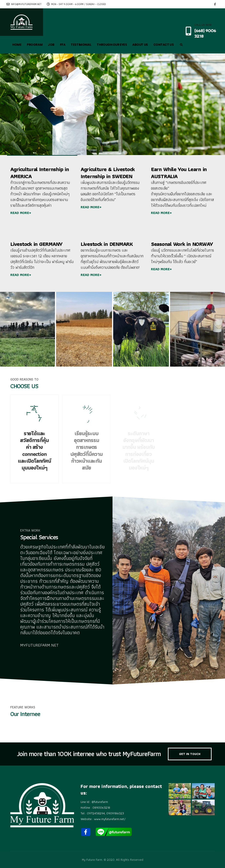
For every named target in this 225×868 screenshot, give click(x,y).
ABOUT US (140, 45)
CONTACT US (164, 45)
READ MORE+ (21, 213)
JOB (51, 45)
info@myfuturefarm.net (24, 4)
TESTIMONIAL (81, 45)
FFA (63, 45)
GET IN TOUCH (190, 754)
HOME (17, 45)
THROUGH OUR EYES (112, 45)
